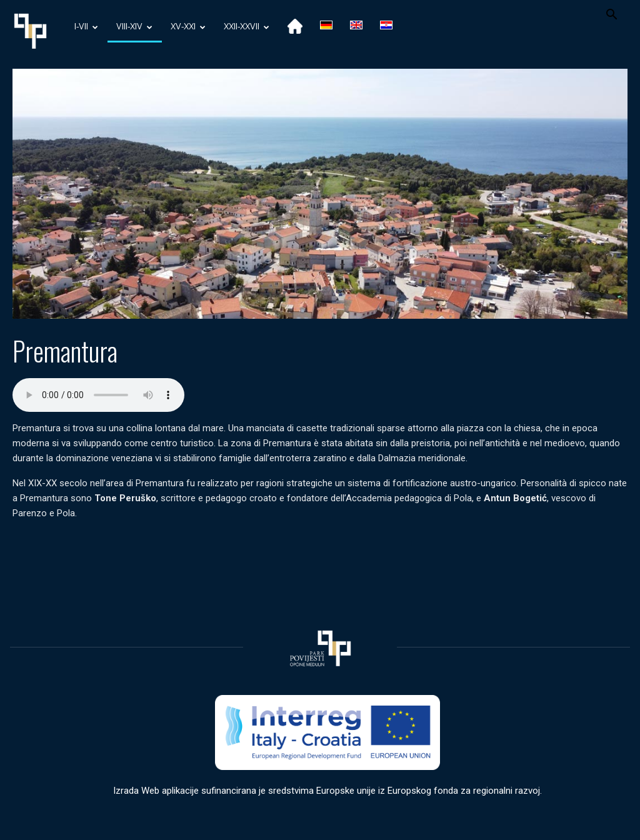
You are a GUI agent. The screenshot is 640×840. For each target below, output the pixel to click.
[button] (611, 16)
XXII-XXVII (247, 27)
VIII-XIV (134, 27)
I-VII (86, 27)
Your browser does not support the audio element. (98, 395)
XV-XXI (188, 27)
